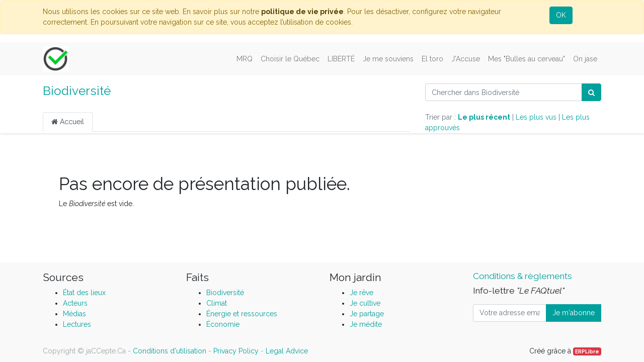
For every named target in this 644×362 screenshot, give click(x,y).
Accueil (68, 122)
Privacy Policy (236, 351)
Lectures (77, 324)
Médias (74, 314)
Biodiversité (77, 91)
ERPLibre (587, 351)
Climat (217, 303)
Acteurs (75, 303)
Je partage (367, 314)
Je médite (366, 324)
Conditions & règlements (522, 276)
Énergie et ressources (242, 314)
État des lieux (84, 293)
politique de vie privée (302, 12)
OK (561, 15)
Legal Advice (287, 351)
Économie (223, 324)
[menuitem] (245, 59)
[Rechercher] (591, 92)
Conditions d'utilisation (170, 351)
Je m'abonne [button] (574, 313)
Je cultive (365, 303)
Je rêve (361, 293)
